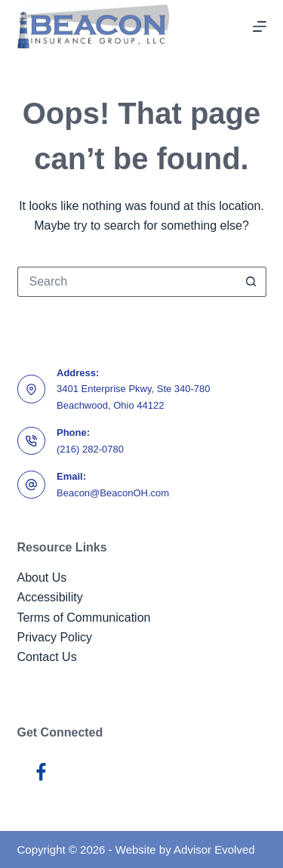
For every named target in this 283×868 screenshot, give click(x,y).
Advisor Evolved (214, 849)
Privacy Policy (55, 637)
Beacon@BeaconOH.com (113, 493)
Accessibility (50, 597)
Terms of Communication (84, 618)
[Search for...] (127, 282)
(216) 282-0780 (90, 449)
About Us (42, 578)
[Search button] (251, 282)
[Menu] (260, 26)
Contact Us (47, 657)
